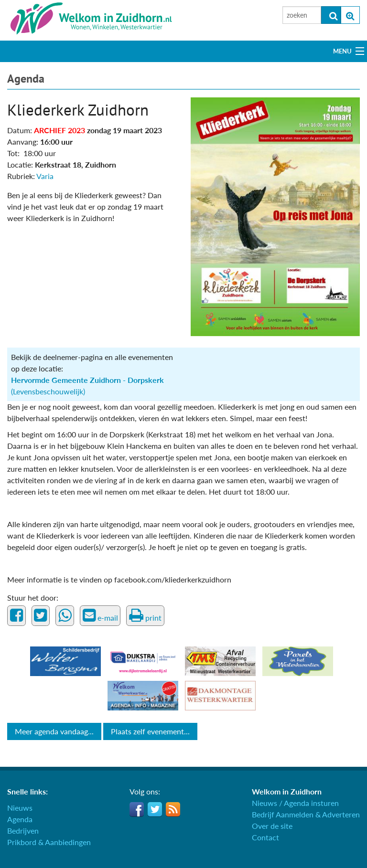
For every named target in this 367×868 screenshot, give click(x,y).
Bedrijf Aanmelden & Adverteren (306, 814)
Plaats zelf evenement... (150, 731)
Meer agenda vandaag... (54, 731)
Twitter (155, 809)
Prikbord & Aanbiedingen (49, 842)
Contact (265, 837)
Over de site (272, 826)
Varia (45, 176)
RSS (173, 809)
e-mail (100, 615)
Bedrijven (23, 831)
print (145, 615)
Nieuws (20, 808)
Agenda (26, 79)
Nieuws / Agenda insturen (295, 803)
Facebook (137, 809)
